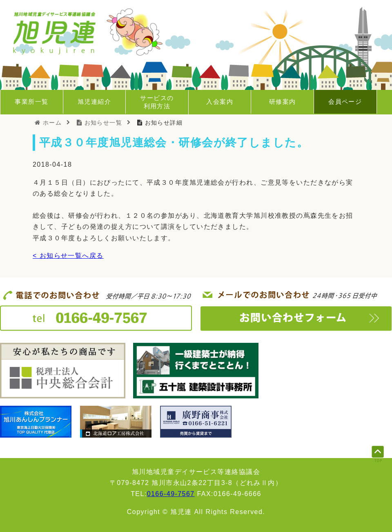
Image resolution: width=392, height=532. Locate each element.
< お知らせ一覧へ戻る (68, 256)
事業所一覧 (31, 102)
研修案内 (283, 102)
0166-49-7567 (171, 494)
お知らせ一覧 (100, 123)
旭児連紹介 (94, 102)
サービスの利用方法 (157, 102)
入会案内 (220, 102)
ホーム (48, 123)
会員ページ (345, 102)
